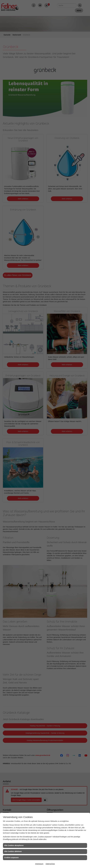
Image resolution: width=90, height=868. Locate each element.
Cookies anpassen (11, 858)
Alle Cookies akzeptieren (14, 845)
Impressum (39, 864)
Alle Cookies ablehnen (13, 851)
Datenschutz (50, 864)
